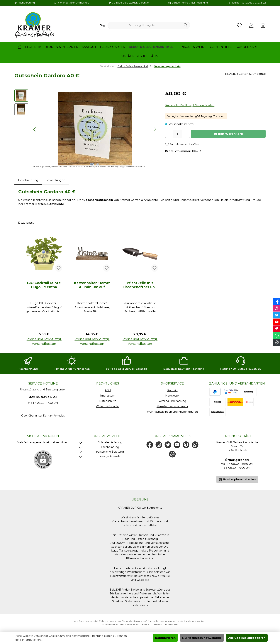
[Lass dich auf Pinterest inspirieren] (186, 445)
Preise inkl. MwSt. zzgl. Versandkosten (190, 105)
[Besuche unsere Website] (172, 454)
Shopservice (172, 383)
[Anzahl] (178, 134)
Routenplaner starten (237, 479)
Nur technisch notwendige (202, 638)
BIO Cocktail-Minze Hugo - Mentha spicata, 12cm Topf (44, 285)
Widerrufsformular (108, 406)
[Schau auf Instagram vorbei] (159, 445)
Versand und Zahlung (172, 401)
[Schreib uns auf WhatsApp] (195, 445)
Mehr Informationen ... (29, 640)
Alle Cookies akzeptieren (247, 638)
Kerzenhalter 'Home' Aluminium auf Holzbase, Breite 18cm (92, 285)
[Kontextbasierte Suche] (103, 25)
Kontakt (172, 390)
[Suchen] (186, 25)
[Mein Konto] (251, 25)
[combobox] (145, 25)
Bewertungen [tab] (55, 180)
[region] (86, 129)
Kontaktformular (54, 416)
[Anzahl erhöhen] (186, 134)
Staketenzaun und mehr (172, 406)
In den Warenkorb (228, 134)
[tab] (28, 180)
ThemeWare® (170, 624)
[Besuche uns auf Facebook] (150, 445)
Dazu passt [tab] (26, 223)
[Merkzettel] (239, 25)
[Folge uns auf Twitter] (168, 445)
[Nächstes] (155, 129)
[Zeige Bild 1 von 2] (92, 165)
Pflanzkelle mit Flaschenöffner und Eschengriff (140, 285)
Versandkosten (130, 621)
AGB (108, 390)
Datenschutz (108, 401)
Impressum (108, 396)
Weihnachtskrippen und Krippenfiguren (172, 412)
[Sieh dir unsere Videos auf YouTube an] (177, 445)
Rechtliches (108, 383)
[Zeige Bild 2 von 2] (98, 165)
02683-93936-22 (43, 397)
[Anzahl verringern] (169, 134)
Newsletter (172, 396)
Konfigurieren (165, 638)
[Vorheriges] (35, 129)
